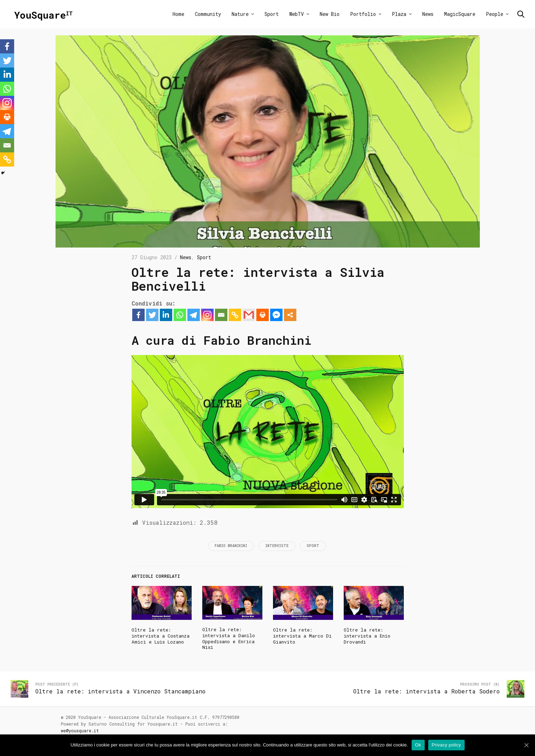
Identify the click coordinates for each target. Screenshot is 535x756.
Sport (272, 14)
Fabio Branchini (231, 546)
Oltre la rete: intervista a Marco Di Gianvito (302, 636)
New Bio (330, 14)
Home (178, 14)
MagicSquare (460, 14)
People (495, 14)
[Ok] (526, 745)
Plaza (399, 14)
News (428, 14)
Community (208, 14)
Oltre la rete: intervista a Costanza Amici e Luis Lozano (161, 636)
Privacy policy (446, 745)
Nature (240, 14)
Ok (418, 745)
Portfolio (363, 14)
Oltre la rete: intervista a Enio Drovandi (367, 636)
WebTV (296, 14)
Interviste (277, 546)
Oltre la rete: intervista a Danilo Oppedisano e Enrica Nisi (229, 638)
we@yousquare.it (80, 731)
